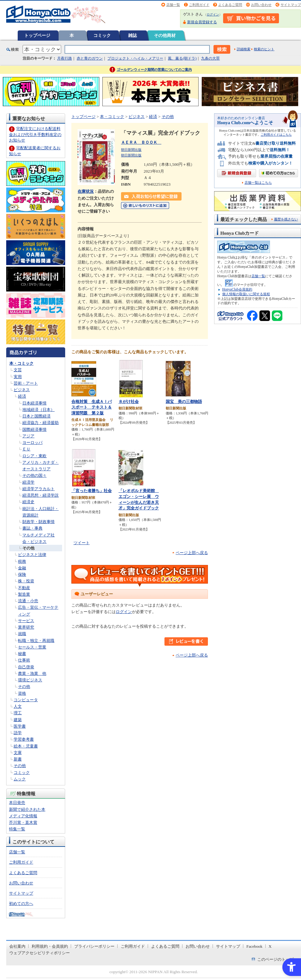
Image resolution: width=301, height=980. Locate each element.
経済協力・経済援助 (40, 423)
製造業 (24, 594)
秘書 (22, 654)
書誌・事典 (32, 528)
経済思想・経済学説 (40, 495)
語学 (18, 733)
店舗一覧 (173, 5)
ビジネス (22, 390)
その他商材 (165, 35)
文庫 (18, 753)
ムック (20, 779)
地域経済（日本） (38, 410)
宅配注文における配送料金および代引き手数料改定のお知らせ (35, 134)
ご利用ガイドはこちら (276, 135)
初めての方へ (21, 903)
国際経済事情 (34, 429)
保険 (22, 574)
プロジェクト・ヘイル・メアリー (135, 58)
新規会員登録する (202, 22)
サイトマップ (291, 5)
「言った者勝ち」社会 (92, 491)
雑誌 (133, 35)
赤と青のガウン (90, 58)
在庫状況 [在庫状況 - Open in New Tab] (86, 191)
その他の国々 (34, 475)
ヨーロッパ (32, 443)
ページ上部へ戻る (192, 553)
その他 (28, 548)
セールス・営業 (32, 647)
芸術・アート (26, 383)
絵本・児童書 (26, 746)
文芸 (18, 370)
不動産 (24, 588)
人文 (18, 706)
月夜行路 (65, 58)
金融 (22, 568)
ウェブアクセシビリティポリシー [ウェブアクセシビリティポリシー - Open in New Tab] (40, 953)
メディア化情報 (23, 816)
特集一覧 (17, 829)
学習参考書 (24, 739)
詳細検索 (244, 49)
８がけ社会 (129, 402)
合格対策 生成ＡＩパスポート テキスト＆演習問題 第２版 (92, 407)
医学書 (20, 726)
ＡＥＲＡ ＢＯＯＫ (141, 142)
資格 (22, 693)
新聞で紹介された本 (27, 809)
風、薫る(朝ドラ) (182, 58)
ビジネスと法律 (32, 555)
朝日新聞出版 (131, 150)
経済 (22, 396)
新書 (18, 759)
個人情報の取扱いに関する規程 (246, 294)
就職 (22, 634)
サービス (26, 621)
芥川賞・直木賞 (23, 822)
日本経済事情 (34, 403)
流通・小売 (28, 601)
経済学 (28, 482)
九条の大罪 (210, 58)
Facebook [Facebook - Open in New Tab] (254, 946)
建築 (18, 720)
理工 (18, 713)
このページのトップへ (277, 959)
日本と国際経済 (36, 416)
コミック (102, 35)
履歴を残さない (286, 219)
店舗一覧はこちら (258, 183)
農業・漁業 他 (32, 673)
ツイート (82, 543)
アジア (28, 436)
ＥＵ (26, 449)
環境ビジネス (30, 680)
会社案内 (17, 946)
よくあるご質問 (230, 5)
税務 (22, 561)
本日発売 (17, 803)
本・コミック (21, 363)
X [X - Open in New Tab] (270, 946)
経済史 (28, 502)
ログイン (213, 14)
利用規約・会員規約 (50, 946)
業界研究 (26, 627)
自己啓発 (26, 667)
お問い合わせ (261, 5)
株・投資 (26, 581)
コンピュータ (26, 700)
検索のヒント (264, 49)
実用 (18, 377)
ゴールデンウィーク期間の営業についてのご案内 (154, 70)
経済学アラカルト (38, 489)
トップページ (37, 35)
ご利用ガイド (199, 5)
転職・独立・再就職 (36, 641)
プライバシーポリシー (94, 946)
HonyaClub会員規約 (237, 289)
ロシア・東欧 (34, 456)
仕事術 (24, 660)
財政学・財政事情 (38, 522)
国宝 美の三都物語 (184, 402)
